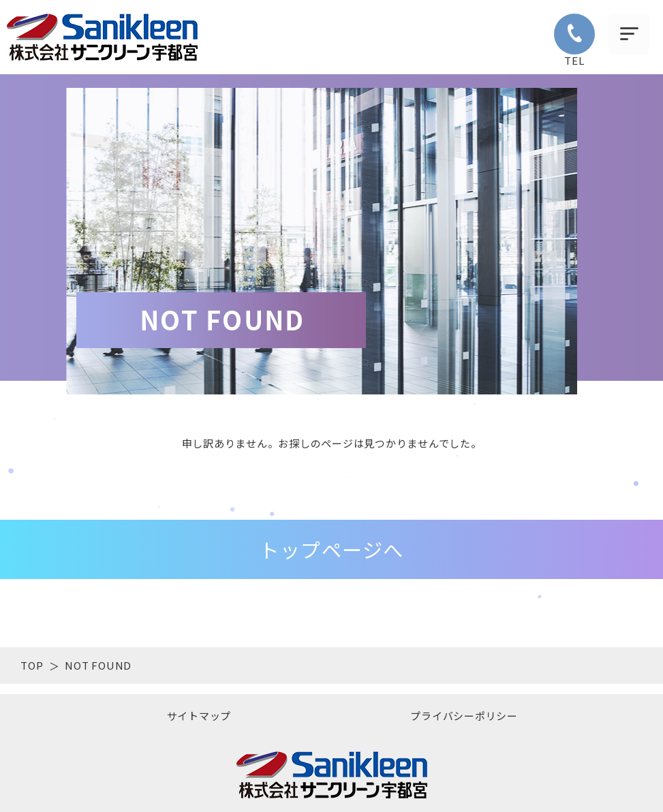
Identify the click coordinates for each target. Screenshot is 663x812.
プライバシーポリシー (464, 716)
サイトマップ (199, 716)
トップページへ (331, 549)
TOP (32, 665)
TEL (575, 41)
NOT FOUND (98, 665)
